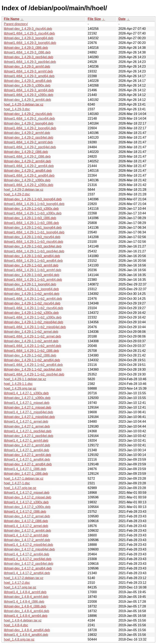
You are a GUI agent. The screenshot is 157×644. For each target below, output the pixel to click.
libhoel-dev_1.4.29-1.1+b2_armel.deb (31, 332)
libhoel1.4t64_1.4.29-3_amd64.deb (29, 76)
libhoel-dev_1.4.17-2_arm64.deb (27, 531)
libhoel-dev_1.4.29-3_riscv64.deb (28, 29)
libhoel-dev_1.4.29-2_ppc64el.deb (29, 138)
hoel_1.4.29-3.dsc (17, 109)
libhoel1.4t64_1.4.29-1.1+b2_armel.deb (32, 336)
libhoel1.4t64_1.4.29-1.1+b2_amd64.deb (33, 365)
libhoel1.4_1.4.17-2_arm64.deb (27, 554)
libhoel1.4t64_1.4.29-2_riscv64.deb (29, 119)
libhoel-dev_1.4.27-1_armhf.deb (27, 445)
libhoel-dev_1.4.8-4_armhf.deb (26, 597)
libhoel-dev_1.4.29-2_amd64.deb (28, 171)
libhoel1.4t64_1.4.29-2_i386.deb (27, 157)
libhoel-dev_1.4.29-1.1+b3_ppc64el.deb (33, 246)
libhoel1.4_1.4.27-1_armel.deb (26, 422)
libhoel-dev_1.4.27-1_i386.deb (26, 474)
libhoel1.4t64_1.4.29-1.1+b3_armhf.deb (33, 270)
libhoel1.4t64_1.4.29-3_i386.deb (27, 52)
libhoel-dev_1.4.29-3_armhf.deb (27, 66)
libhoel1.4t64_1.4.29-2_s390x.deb (29, 185)
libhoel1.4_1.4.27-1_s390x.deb (26, 393)
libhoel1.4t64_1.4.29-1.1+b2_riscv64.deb (34, 308)
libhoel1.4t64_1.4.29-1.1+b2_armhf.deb (33, 346)
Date (122, 19)
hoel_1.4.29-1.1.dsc (18, 384)
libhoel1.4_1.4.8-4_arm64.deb (26, 616)
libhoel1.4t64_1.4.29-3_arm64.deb (29, 90)
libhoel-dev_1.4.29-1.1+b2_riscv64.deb (32, 303)
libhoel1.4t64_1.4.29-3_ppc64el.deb (30, 62)
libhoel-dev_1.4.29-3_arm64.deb (27, 100)
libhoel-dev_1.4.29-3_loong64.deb (29, 38)
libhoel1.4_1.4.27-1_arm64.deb (27, 450)
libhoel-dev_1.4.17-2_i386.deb (26, 521)
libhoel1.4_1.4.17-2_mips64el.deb (28, 545)
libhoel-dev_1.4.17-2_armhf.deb (27, 540)
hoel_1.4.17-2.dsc (17, 583)
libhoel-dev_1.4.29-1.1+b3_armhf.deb (31, 265)
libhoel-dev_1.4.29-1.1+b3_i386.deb (30, 218)
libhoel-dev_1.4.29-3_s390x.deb (27, 85)
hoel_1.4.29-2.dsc (17, 194)
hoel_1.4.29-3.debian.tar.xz (24, 104)
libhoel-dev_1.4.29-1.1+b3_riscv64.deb (32, 237)
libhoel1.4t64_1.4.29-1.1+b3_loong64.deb (34, 204)
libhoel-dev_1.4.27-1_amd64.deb (28, 464)
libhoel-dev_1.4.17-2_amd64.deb (28, 568)
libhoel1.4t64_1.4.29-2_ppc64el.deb (30, 147)
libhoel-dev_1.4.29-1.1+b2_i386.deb (30, 355)
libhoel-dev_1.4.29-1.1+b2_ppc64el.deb (33, 369)
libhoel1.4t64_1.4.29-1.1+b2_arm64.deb (33, 299)
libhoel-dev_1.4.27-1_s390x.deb (27, 398)
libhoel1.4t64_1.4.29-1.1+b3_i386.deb (31, 223)
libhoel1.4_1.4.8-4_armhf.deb (25, 592)
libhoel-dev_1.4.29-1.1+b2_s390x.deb (31, 313)
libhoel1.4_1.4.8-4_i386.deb (24, 602)
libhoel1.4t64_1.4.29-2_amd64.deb (29, 175)
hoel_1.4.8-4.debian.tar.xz (23, 620)
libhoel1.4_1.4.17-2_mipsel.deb (27, 493)
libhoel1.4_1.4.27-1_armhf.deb (26, 441)
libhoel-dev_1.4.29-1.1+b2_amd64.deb (32, 360)
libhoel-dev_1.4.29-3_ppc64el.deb (29, 57)
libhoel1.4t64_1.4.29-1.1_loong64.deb (31, 289)
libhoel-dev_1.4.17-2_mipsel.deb (27, 497)
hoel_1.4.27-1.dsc (17, 483)
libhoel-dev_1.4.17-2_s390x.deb (27, 507)
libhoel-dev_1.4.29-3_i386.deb (26, 48)
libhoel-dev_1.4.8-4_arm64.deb (26, 611)
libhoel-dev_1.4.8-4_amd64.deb (27, 630)
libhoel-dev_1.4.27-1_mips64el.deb (29, 417)
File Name (12, 19)
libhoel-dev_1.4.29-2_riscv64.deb (28, 114)
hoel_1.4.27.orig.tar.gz (20, 488)
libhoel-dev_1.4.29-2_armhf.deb (27, 133)
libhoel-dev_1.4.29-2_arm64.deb (27, 161)
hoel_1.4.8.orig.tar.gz (19, 639)
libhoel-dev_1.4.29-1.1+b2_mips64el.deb (34, 322)
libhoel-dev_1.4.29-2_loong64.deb (29, 123)
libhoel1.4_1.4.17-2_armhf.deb (26, 535)
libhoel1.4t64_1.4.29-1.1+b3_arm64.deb (33, 280)
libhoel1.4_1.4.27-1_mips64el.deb (28, 412)
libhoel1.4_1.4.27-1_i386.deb (25, 469)
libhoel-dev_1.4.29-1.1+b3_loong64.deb (33, 199)
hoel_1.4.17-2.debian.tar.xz (24, 578)
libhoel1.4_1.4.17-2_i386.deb (25, 512)
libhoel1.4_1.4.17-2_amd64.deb (27, 573)
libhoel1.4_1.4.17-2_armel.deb (26, 526)
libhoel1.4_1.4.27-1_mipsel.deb (27, 403)
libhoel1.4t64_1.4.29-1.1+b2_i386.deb (31, 351)
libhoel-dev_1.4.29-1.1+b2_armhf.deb (31, 341)
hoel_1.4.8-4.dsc (16, 625)
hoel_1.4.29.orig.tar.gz (20, 388)
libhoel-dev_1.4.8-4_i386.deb (25, 606)
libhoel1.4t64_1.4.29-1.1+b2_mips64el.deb (35, 327)
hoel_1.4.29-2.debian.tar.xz (24, 190)
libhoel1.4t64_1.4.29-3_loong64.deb (30, 43)
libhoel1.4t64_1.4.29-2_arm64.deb (29, 166)
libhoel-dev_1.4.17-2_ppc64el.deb (29, 564)
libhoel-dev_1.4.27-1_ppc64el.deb (29, 436)
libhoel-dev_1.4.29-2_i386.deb (26, 152)
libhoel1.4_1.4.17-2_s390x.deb (26, 502)
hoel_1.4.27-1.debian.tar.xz (24, 479)
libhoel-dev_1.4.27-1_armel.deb (27, 426)
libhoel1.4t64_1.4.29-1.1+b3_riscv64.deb (34, 242)
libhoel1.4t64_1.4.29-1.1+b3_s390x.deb (33, 213)
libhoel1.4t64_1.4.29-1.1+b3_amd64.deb (33, 261)
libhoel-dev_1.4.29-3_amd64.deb (28, 81)
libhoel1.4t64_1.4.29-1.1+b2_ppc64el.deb (34, 374)
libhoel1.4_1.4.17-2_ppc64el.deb (28, 559)
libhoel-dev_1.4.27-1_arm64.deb (27, 455)
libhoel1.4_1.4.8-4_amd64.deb (26, 635)
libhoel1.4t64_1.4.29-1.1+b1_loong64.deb (34, 232)
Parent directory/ (16, 24)
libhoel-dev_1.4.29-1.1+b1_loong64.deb (33, 228)
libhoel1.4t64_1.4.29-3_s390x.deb (29, 95)
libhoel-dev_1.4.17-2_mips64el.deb (29, 549)
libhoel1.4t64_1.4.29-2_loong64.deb (30, 128)
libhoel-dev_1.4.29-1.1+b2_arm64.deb (32, 294)
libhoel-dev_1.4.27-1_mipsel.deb (27, 407)
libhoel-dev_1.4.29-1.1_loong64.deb (30, 284)
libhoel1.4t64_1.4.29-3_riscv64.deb (29, 33)
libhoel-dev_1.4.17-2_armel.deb (27, 516)
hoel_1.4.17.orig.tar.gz (20, 587)
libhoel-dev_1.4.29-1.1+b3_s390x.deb (31, 209)
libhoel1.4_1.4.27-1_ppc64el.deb (28, 431)
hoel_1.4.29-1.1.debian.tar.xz (25, 379)
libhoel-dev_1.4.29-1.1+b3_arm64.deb (32, 275)
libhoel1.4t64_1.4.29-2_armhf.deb (28, 142)
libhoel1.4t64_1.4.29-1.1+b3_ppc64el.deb (34, 251)
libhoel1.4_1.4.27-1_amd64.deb (27, 460)
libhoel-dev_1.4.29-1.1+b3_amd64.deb (32, 256)
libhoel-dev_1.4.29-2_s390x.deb (27, 180)
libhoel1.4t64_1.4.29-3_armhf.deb (28, 71)
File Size (94, 19)
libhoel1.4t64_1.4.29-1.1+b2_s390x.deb (33, 317)
